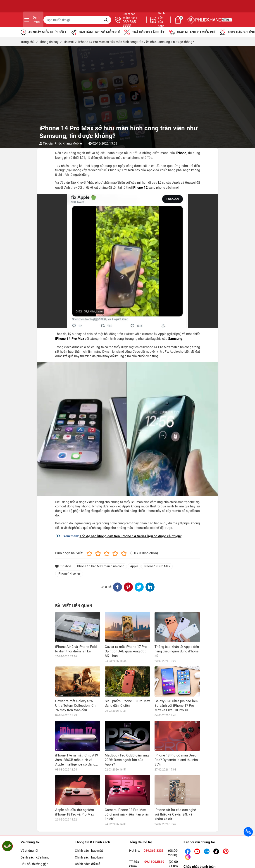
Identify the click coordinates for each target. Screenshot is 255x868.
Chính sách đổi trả (88, 864)
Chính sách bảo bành (90, 857)
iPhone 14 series (69, 573)
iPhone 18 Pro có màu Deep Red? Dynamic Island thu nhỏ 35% (176, 760)
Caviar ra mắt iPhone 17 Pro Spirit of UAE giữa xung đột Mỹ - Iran (126, 651)
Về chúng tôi (29, 851)
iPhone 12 (140, 188)
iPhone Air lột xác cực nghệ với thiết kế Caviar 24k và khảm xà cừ (175, 814)
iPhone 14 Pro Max (70, 339)
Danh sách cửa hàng (35, 857)
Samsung (175, 339)
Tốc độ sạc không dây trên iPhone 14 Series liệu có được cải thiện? (131, 536)
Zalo (248, 832)
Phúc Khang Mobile (68, 143)
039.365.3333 (154, 851)
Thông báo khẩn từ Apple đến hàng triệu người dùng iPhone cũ (177, 651)
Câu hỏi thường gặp (35, 864)
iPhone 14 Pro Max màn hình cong (100, 566)
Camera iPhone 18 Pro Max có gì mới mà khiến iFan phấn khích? (127, 814)
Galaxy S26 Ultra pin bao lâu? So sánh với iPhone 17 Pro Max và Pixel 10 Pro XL (176, 706)
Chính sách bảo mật (89, 851)
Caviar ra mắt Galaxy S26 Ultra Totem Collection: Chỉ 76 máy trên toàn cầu (76, 706)
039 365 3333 (176, 24)
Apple (134, 566)
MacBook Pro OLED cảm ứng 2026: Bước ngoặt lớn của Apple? (127, 760)
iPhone (181, 153)
